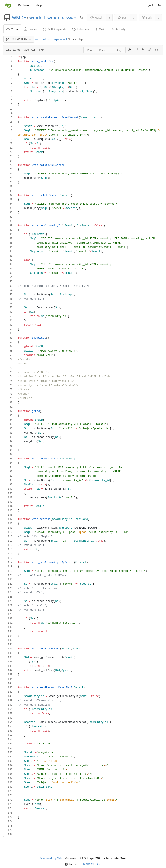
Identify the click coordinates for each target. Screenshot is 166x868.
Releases (81, 29)
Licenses (88, 864)
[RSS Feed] (81, 18)
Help (39, 5)
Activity (118, 29)
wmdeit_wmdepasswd (53, 18)
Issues (30, 29)
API (99, 864)
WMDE (19, 18)
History (118, 50)
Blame (103, 50)
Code (12, 29)
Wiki (100, 29)
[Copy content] (136, 50)
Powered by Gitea (52, 858)
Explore (23, 5)
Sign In (154, 5)
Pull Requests (55, 29)
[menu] (72, 864)
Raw (90, 50)
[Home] (8, 5)
